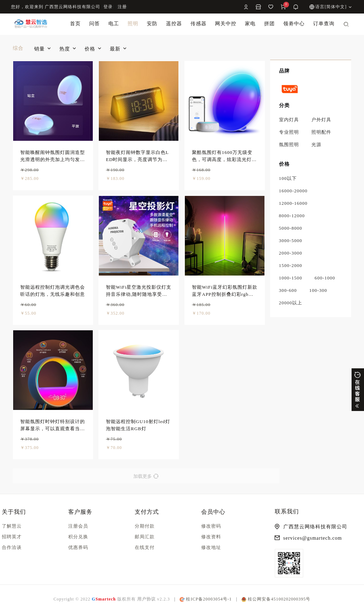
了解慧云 (12, 526)
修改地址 (211, 547)
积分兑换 (78, 537)
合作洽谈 (12, 547)
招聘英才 (12, 537)
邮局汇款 (145, 537)
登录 (108, 7)
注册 (122, 7)
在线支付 (145, 547)
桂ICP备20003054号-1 (206, 599)
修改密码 (211, 526)
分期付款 (145, 526)
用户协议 (146, 599)
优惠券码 (78, 547)
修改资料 (211, 537)
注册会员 (78, 526)
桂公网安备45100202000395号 (276, 599)
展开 (358, 390)
